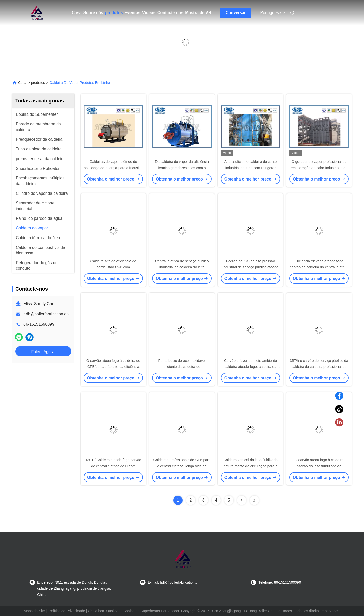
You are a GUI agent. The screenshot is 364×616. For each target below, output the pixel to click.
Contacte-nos (170, 13)
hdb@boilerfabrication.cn (46, 314)
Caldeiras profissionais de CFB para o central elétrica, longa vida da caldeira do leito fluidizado (182, 466)
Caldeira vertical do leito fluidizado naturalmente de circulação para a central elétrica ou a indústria (250, 466)
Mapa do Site (34, 611)
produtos (114, 13)
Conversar (236, 13)
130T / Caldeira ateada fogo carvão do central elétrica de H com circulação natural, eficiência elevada (113, 466)
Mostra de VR (198, 13)
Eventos (132, 13)
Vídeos (149, 13)
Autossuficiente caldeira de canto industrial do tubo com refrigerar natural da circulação (250, 168)
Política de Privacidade (67, 611)
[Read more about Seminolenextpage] (242, 500)
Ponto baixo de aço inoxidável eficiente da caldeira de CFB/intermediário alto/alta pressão (182, 367)
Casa (77, 13)
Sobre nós (93, 13)
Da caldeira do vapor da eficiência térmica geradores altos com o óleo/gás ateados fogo (182, 168)
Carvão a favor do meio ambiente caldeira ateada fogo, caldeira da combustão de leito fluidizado (250, 367)
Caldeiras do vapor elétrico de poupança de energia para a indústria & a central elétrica (113, 168)
